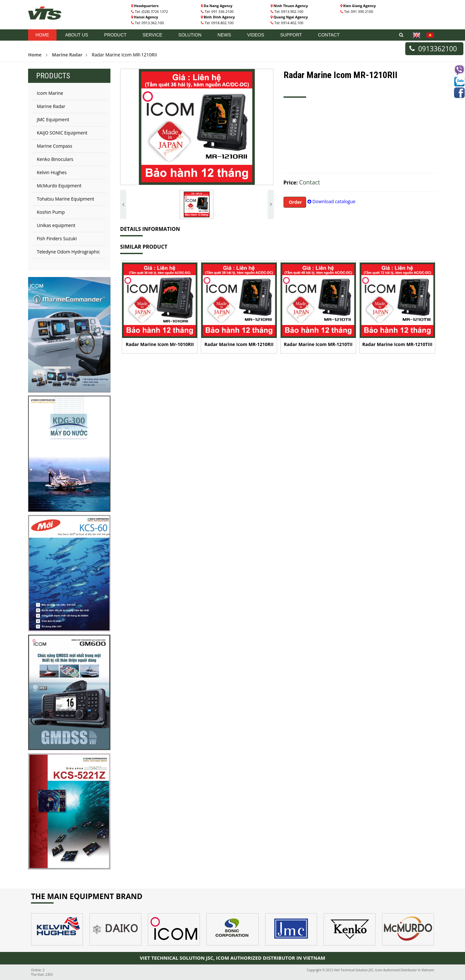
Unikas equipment (56, 225)
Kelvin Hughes (52, 172)
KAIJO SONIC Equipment (62, 133)
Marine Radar (67, 55)
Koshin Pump (51, 212)
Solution (190, 35)
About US (77, 35)
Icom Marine (50, 93)
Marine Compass (55, 146)
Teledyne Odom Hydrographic (68, 252)
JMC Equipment (53, 119)
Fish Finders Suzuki (57, 238)
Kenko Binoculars (55, 159)
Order (295, 202)
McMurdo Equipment (59, 186)
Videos (256, 35)
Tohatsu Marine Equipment (66, 199)
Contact (329, 35)
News (224, 35)
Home (42, 35)
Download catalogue (331, 201)
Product (115, 35)
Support (291, 35)
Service (152, 35)
